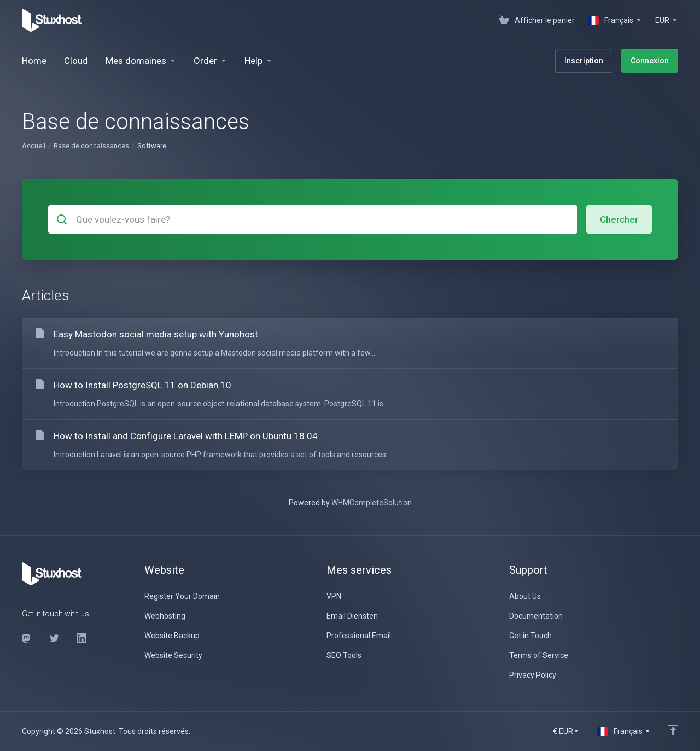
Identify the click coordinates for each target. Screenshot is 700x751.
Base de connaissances (91, 146)
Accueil (34, 146)
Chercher (619, 219)
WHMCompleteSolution (372, 503)
